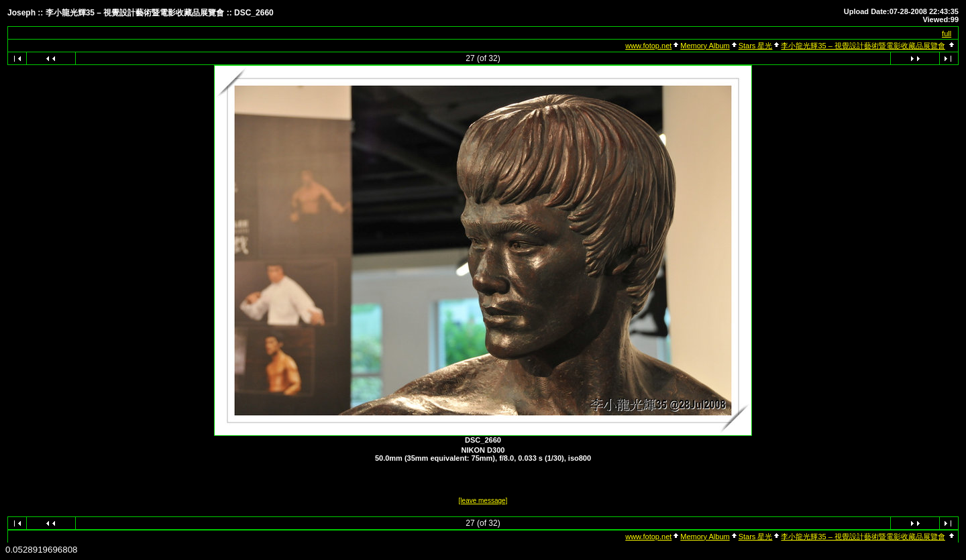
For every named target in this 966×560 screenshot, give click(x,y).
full (947, 34)
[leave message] (483, 501)
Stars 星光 (756, 46)
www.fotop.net (648, 46)
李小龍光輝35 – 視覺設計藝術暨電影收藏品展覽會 (863, 46)
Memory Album (705, 46)
